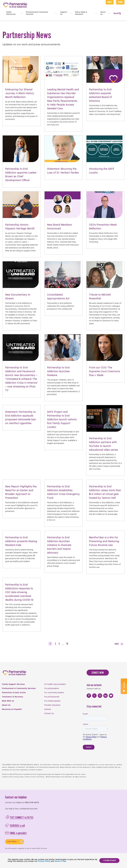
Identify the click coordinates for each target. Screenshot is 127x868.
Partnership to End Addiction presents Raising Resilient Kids (21, 541)
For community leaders (54, 693)
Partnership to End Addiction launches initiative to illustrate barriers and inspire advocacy (59, 545)
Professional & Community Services (19, 688)
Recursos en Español (12, 709)
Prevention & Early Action (14, 693)
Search (117, 13)
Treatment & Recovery (12, 697)
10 (67, 644)
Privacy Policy (19, 777)
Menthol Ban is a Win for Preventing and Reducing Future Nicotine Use (104, 541)
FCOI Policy (40, 777)
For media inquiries (52, 701)
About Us (6, 705)
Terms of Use (30, 777)
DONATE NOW (98, 673)
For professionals (52, 697)
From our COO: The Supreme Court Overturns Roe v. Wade (104, 372)
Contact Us (49, 714)
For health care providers (55, 684)
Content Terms (7, 777)
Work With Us (8, 701)
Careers (48, 709)
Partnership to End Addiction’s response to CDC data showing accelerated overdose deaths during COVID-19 (19, 592)
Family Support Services (13, 684)
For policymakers (52, 688)
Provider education (52, 705)
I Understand (109, 860)
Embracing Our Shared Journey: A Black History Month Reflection (20, 93)
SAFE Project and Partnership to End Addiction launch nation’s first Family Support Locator (62, 420)
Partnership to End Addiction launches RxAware (58, 372)
